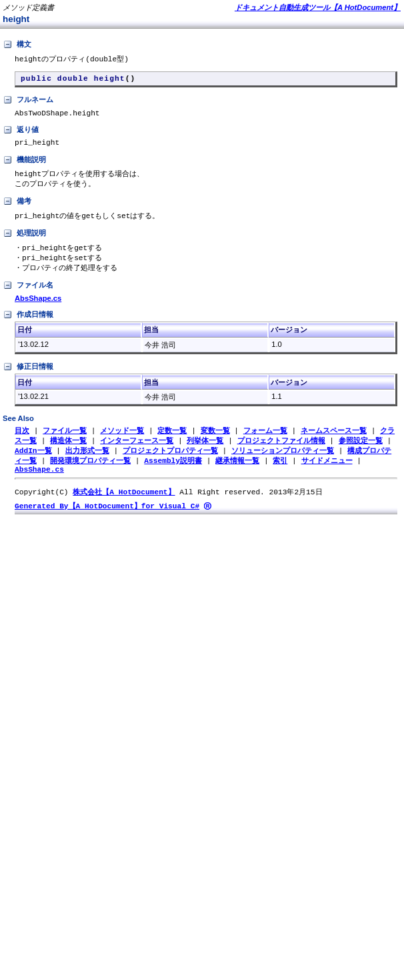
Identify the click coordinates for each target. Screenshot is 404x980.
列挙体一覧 (205, 452)
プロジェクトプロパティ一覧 (170, 463)
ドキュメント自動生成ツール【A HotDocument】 (318, 7)
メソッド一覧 (122, 441)
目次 (22, 441)
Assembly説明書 (173, 473)
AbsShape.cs (38, 309)
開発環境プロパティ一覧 (90, 473)
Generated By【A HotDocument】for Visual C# (107, 522)
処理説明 (24, 242)
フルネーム (28, 103)
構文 (17, 45)
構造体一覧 (68, 452)
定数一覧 (172, 441)
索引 (280, 473)
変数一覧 (215, 441)
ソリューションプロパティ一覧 (283, 463)
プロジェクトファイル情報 (281, 452)
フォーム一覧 (265, 441)
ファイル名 (28, 296)
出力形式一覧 (87, 463)
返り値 (21, 135)
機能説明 (24, 167)
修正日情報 (28, 378)
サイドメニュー (326, 473)
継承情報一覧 (237, 473)
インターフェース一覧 (137, 452)
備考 (17, 209)
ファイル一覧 (65, 441)
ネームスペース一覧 (334, 441)
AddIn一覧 (33, 463)
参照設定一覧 (361, 452)
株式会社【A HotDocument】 (124, 507)
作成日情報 (28, 326)
